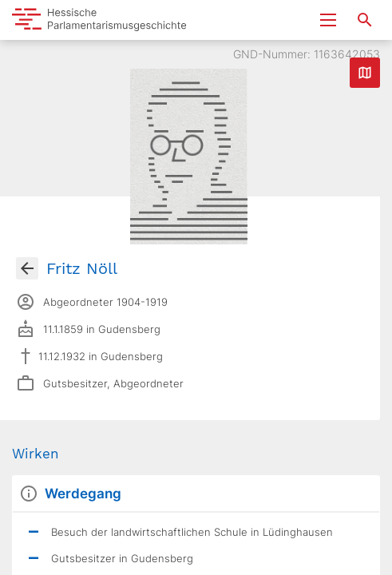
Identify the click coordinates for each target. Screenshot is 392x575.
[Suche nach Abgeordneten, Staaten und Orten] (365, 20)
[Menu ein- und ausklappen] (328, 20)
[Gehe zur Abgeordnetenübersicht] (27, 268)
